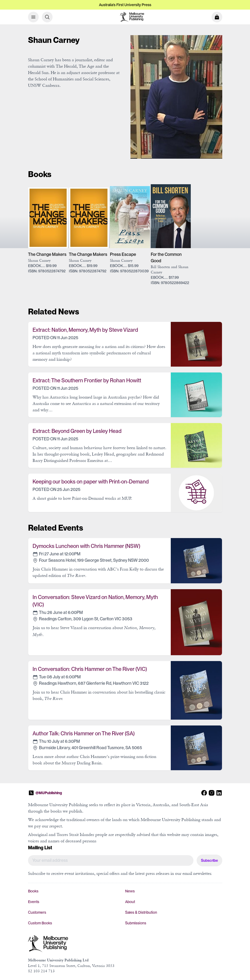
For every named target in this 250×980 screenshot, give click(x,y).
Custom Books (40, 923)
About (130, 902)
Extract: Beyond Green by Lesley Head (77, 431)
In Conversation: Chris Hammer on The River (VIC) (90, 669)
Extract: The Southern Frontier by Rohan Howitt (87, 380)
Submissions (136, 923)
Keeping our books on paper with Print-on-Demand (91, 482)
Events (34, 902)
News (130, 891)
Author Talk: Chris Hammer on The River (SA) (84, 733)
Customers (37, 912)
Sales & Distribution (141, 912)
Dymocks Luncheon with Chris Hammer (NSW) (86, 546)
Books (33, 891)
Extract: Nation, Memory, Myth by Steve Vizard (85, 330)
